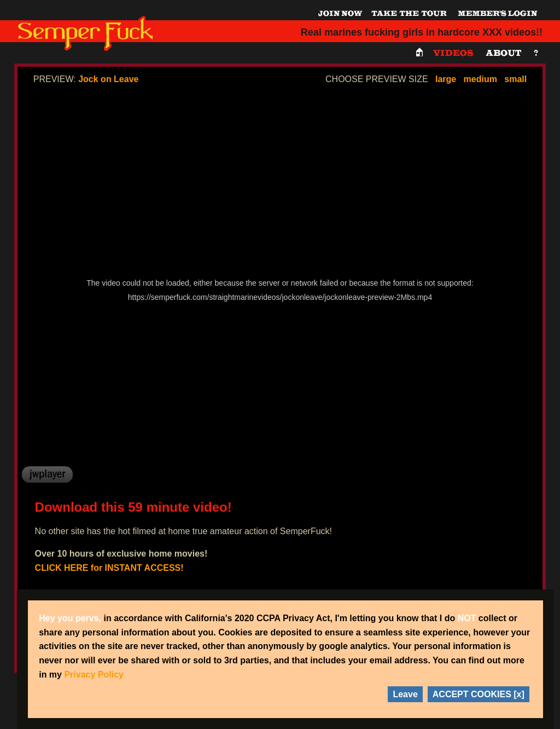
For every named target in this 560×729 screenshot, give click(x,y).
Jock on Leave (108, 79)
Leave (405, 694)
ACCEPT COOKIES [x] (479, 694)
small (515, 79)
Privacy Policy (94, 675)
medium (480, 79)
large (446, 79)
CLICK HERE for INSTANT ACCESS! (109, 568)
